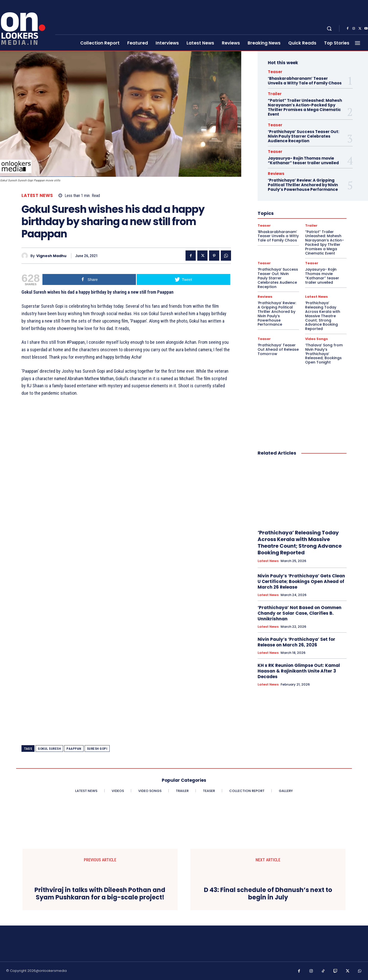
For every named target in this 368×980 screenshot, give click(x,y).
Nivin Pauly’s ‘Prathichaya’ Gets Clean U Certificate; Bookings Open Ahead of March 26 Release (301, 581)
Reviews (276, 174)
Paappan (74, 749)
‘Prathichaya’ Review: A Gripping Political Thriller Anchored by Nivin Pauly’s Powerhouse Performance (303, 185)
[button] (329, 28)
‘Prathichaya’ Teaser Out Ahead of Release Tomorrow (278, 349)
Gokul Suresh (49, 749)
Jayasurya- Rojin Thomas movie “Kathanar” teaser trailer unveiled (303, 161)
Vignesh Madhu (51, 256)
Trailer (275, 94)
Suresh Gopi (97, 749)
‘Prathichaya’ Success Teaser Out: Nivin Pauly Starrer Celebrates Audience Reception (303, 136)
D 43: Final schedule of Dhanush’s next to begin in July (268, 894)
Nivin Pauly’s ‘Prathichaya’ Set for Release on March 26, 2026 (296, 642)
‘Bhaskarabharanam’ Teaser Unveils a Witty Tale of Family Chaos (305, 81)
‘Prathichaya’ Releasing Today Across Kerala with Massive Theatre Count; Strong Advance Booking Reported (323, 316)
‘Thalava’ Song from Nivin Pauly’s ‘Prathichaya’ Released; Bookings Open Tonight (324, 354)
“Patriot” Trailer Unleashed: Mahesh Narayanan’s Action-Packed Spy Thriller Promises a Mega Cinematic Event (305, 107)
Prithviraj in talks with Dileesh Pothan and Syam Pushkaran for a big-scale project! (100, 894)
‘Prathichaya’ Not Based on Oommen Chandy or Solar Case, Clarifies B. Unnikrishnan (300, 613)
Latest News (37, 196)
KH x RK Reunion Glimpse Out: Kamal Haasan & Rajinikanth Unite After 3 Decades (299, 671)
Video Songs (317, 339)
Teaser (275, 72)
